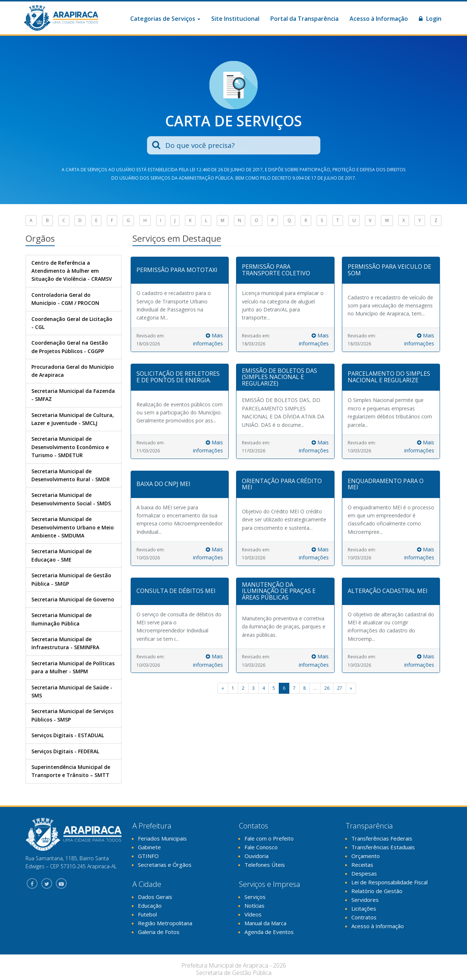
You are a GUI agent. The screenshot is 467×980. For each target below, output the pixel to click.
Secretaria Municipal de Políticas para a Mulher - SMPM (73, 667)
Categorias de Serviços (165, 19)
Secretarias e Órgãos (165, 865)
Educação (150, 906)
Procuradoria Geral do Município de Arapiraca (73, 371)
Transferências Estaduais (383, 847)
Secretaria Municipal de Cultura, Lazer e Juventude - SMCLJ (73, 419)
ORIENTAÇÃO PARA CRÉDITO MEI (282, 484)
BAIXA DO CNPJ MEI (163, 484)
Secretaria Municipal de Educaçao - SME (61, 555)
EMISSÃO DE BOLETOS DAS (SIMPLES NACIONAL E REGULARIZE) (279, 377)
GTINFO (148, 856)
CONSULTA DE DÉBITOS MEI (176, 591)
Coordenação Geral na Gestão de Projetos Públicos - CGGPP (70, 347)
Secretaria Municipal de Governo (73, 599)
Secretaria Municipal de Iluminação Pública (61, 619)
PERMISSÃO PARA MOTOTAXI (177, 270)
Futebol (147, 914)
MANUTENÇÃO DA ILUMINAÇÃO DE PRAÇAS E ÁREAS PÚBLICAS (279, 591)
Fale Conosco (261, 847)
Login (430, 19)
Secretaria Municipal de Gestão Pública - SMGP (71, 579)
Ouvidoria (256, 856)
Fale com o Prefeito (269, 838)
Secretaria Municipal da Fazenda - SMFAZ (73, 395)
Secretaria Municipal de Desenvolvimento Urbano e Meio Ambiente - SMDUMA (73, 527)
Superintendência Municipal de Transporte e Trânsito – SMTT (71, 771)
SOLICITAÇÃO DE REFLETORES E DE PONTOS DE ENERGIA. (178, 377)
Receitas (362, 865)
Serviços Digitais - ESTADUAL (68, 735)
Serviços (255, 897)
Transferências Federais (382, 838)
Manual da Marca (265, 923)
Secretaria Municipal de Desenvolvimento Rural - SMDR (71, 475)
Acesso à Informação (379, 19)
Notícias (254, 906)
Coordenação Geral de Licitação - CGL (72, 323)
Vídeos (253, 914)
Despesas (364, 873)
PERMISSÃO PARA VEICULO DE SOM (389, 270)
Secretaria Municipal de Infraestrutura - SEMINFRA (65, 643)
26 (327, 688)
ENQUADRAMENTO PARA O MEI (386, 484)
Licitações (364, 908)
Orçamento (366, 856)
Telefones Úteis (265, 865)
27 (340, 688)
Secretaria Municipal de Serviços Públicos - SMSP (72, 715)
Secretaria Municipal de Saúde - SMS (72, 691)
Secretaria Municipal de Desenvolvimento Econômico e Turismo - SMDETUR (70, 447)
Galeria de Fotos (159, 932)
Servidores (365, 900)
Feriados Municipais (162, 838)
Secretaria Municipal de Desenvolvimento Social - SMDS (71, 499)
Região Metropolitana (165, 923)
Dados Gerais (155, 897)
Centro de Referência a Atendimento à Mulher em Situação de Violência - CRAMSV (72, 271)
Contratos (364, 917)
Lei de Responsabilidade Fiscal (389, 882)
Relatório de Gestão (377, 891)
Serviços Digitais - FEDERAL (65, 751)
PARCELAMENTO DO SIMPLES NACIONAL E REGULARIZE (389, 377)
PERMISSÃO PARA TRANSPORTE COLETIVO (276, 270)
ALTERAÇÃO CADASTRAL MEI (388, 591)
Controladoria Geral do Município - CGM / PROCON (65, 299)
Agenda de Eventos (269, 932)
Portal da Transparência (304, 19)
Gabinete (149, 847)
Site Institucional (235, 19)
